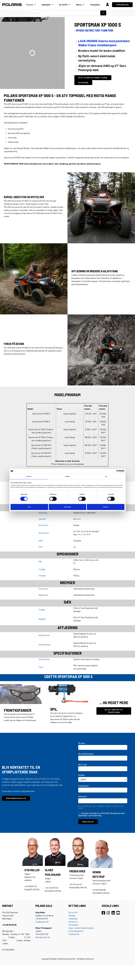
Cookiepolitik (74, 934)
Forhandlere (95, 5)
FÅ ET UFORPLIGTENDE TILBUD (93, 78)
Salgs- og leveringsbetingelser (81, 928)
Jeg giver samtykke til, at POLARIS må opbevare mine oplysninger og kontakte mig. (102, 814)
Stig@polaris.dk (42, 922)
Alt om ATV (63, 5)
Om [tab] (106, 476)
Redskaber (46, 5)
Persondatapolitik (76, 931)
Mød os (79, 5)
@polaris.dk (45, 937)
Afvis (29, 507)
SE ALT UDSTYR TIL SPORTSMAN (114, 711)
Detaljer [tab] (67, 476)
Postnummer (84, 786)
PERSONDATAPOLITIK (16, 798)
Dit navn (82, 743)
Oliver (38, 937)
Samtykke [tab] (29, 476)
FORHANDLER (122, 5)
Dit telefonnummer (87, 754)
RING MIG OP (88, 822)
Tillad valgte (67, 507)
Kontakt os (73, 922)
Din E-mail (83, 764)
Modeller (30, 5)
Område (81, 775)
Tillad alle (106, 507)
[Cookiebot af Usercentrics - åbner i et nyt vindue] (113, 471)
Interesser (82, 796)
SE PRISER (83, 83)
